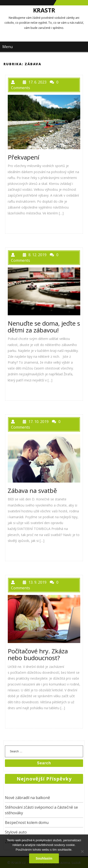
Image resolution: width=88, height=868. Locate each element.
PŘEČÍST (19, 224)
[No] (82, 851)
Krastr (44, 10)
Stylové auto (16, 832)
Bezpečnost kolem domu (27, 822)
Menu (8, 47)
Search (44, 763)
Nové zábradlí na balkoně (27, 798)
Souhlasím (44, 858)
